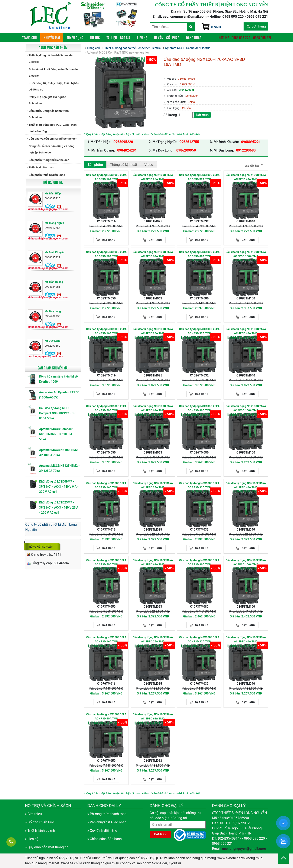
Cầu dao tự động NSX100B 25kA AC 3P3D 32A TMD (199, 177)
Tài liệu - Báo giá (118, 38)
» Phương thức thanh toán (107, 814)
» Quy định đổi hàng (102, 831)
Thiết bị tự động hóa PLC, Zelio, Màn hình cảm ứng (53, 128)
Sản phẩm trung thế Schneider (49, 160)
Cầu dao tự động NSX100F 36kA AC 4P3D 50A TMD (106, 716)
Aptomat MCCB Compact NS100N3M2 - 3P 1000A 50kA (56, 434)
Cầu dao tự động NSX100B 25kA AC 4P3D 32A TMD (199, 331)
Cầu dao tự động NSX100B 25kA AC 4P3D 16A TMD (106, 331)
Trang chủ (31, 37)
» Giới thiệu (34, 814)
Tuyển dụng (75, 38)
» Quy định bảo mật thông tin (47, 847)
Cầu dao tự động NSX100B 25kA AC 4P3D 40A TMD (246, 331)
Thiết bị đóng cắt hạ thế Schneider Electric (51, 59)
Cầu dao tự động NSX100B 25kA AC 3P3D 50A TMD (106, 254)
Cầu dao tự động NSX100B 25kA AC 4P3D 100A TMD (246, 408)
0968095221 (251, 142)
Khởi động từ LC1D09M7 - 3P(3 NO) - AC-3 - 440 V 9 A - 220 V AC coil (59, 487)
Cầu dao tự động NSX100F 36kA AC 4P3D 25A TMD (153, 639)
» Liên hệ (32, 839)
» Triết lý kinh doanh (40, 831)
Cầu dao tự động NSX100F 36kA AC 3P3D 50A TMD (106, 562)
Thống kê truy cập (40, 547)
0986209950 (186, 150)
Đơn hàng (256, 26)
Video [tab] (149, 165)
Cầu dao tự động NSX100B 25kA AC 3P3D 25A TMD (153, 177)
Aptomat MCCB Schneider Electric (188, 48)
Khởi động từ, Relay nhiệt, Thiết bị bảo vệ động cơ (54, 86)
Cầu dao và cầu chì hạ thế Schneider (53, 139)
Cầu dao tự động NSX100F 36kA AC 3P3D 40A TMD (246, 485)
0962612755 (189, 142)
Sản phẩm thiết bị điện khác (47, 175)
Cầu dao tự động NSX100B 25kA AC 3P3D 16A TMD (106, 177)
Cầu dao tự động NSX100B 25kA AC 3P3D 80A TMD (199, 254)
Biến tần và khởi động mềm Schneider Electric (54, 72)
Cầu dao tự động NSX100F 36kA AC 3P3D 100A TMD (246, 562)
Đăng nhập (194, 38)
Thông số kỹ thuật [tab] (124, 165)
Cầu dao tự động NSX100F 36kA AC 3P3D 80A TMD (199, 562)
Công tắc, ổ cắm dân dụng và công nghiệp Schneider (52, 149)
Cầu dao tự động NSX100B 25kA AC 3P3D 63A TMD (153, 254)
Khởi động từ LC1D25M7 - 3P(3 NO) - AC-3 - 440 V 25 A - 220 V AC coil (59, 508)
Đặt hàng (109, 240)
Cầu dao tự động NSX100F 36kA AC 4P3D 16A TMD (106, 639)
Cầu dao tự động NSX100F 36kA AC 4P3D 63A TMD (153, 716)
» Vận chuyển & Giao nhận (107, 822)
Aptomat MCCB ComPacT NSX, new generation (118, 53)
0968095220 (123, 142)
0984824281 (127, 150)
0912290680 (246, 150)
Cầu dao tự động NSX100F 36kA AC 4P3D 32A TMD (199, 639)
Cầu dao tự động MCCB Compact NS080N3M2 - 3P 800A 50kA (57, 413)
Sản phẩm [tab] (95, 165)
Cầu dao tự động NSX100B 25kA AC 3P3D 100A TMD (246, 254)
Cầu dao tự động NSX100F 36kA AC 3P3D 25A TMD (153, 485)
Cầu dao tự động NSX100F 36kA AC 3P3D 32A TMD (199, 485)
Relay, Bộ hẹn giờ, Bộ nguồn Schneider (48, 100)
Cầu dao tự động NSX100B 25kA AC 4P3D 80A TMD (199, 408)
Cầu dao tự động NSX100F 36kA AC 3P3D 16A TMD (106, 485)
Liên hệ (142, 38)
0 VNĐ (216, 27)
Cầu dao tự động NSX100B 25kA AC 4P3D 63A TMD (153, 408)
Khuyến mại (52, 38)
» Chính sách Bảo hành (105, 839)
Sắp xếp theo (253, 166)
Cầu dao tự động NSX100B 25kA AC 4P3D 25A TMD (153, 331)
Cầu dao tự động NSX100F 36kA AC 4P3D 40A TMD (246, 639)
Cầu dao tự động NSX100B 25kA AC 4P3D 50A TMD (106, 408)
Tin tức (95, 38)
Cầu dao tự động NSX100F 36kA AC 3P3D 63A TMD (153, 562)
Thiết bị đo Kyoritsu (42, 167)
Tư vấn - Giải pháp (167, 38)
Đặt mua (202, 115)
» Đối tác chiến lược (40, 822)
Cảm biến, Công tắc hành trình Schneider (49, 114)
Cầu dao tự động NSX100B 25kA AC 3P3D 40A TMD (246, 177)
